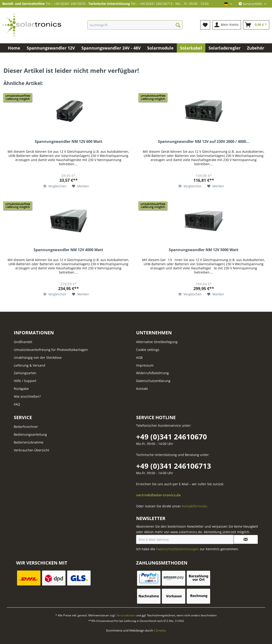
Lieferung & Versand (30, 365)
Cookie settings (148, 350)
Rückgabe (21, 389)
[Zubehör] (256, 48)
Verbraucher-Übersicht (31, 450)
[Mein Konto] (227, 25)
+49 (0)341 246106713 (174, 466)
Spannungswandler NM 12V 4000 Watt (68, 250)
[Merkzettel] (205, 25)
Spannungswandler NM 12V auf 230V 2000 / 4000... (204, 142)
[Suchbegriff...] (135, 25)
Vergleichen (55, 186)
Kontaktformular (195, 506)
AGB (139, 357)
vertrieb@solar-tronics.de (158, 495)
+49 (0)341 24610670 (172, 437)
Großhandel (23, 342)
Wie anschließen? (27, 396)
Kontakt (142, 389)
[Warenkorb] (256, 25)
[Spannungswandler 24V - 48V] (111, 48)
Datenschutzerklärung (153, 381)
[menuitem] (135, 27)
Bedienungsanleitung (30, 434)
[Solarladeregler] (225, 48)
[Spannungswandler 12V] (51, 48)
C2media (160, 630)
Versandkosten (126, 615)
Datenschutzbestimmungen (178, 549)
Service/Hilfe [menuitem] (251, 4)
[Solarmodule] (160, 48)
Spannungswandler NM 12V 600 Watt (69, 142)
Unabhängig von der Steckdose (38, 357)
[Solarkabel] (191, 48)
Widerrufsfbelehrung (152, 373)
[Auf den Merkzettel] (80, 186)
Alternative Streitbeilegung (157, 342)
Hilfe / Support (25, 381)
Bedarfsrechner (26, 427)
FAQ (17, 404)
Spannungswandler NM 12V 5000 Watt (204, 250)
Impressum (145, 365)
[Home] (14, 48)
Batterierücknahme (29, 442)
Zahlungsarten (25, 373)
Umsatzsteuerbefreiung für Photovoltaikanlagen (51, 350)
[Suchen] (178, 25)
